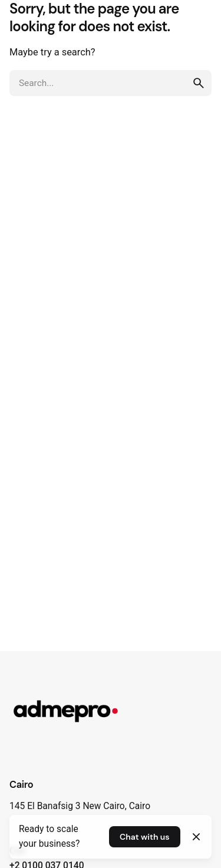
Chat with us (145, 837)
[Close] (196, 837)
